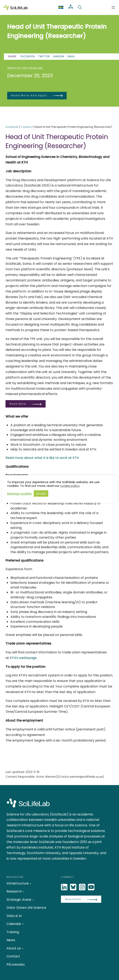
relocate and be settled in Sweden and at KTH (59, 449)
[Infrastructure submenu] (30, 883)
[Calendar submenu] (23, 924)
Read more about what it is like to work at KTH (42, 458)
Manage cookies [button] (19, 494)
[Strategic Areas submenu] (33, 900)
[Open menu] (113, 7)
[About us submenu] (22, 948)
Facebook (28, 56)
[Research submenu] (23, 891)
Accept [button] (41, 493)
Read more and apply (29, 95)
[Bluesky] (74, 887)
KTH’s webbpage (23, 658)
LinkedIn (59, 56)
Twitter (44, 56)
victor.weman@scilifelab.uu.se (82, 777)
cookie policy (70, 486)
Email (71, 56)
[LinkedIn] (65, 887)
